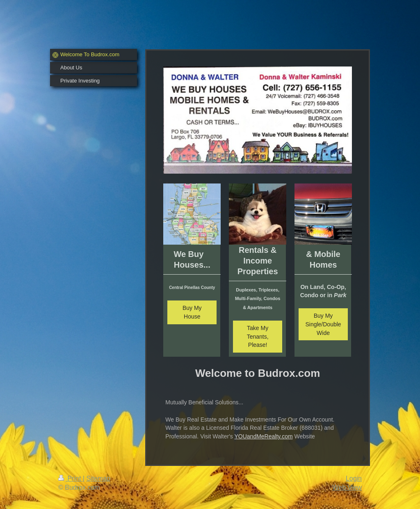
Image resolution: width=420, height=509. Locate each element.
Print (71, 478)
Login (354, 478)
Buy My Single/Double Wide (323, 324)
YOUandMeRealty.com (263, 436)
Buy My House (192, 312)
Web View (347, 487)
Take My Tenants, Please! (258, 337)
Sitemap (98, 478)
